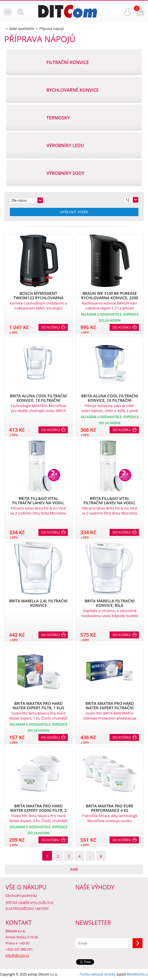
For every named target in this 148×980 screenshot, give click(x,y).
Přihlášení (128, 12)
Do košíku (51, 327)
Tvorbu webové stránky (97, 974)
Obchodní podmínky (21, 896)
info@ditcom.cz (17, 955)
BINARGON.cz (137, 974)
